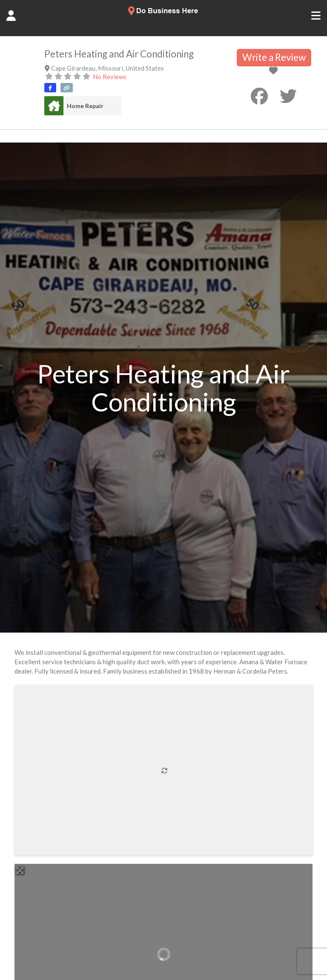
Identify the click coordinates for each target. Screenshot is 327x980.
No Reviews (110, 77)
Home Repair (85, 106)
